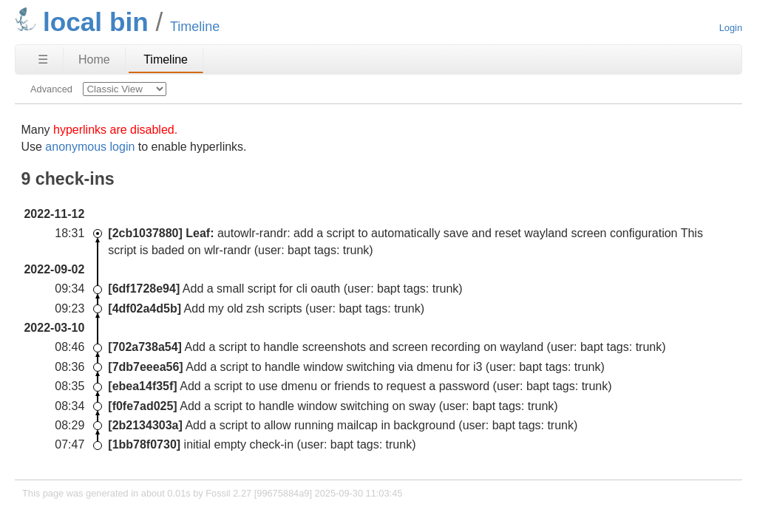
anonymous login (90, 147)
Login (731, 28)
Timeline (166, 59)
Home (94, 59)
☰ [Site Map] (43, 59)
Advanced (51, 89)
